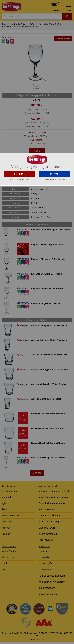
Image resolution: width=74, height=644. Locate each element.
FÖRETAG (20, 204)
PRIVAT (54, 204)
